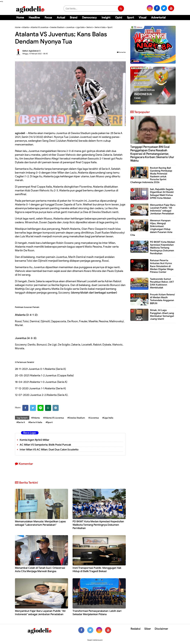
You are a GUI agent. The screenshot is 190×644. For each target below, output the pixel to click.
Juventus (70, 27)
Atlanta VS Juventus (39, 27)
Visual (143, 18)
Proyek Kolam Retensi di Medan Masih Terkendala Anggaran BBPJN (162, 299)
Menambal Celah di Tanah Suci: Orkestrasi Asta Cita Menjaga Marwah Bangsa (40, 570)
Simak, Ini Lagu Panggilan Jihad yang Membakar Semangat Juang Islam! (162, 315)
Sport (130, 18)
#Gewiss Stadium (76, 418)
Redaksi (136, 629)
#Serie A (21, 422)
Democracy (89, 18)
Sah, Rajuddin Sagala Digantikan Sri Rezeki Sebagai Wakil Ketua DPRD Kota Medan (162, 194)
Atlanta (25, 27)
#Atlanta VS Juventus (54, 418)
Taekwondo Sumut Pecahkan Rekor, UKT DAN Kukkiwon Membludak (162, 283)
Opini (119, 18)
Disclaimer (161, 629)
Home (20, 18)
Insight (106, 18)
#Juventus (94, 418)
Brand (74, 18)
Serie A (90, 27)
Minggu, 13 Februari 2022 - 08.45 (35, 54)
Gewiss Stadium (57, 27)
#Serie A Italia (35, 422)
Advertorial (158, 18)
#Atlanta (36, 418)
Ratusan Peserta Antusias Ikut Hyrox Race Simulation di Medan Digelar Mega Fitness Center (162, 266)
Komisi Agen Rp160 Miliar (34, 440)
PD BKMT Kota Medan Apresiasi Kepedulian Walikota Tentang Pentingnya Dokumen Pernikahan (98, 525)
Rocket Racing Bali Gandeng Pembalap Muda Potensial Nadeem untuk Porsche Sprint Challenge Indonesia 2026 (151, 175)
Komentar (121, 52)
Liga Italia (80, 27)
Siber (148, 629)
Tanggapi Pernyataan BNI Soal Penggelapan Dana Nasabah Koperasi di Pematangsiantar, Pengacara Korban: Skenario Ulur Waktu (152, 154)
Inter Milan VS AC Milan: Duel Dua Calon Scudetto (49, 450)
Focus (48, 18)
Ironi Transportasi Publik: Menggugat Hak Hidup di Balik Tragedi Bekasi (97, 570)
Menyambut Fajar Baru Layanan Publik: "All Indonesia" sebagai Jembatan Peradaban (40, 613)
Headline (34, 18)
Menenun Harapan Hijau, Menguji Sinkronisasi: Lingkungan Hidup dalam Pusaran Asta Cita (151, 228)
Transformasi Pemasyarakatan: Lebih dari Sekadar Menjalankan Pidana (97, 613)
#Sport (49, 422)
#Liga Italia (108, 418)
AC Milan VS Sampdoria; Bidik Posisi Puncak (45, 445)
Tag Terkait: (22, 418)
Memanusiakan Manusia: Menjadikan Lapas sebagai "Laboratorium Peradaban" (40, 523)
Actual (61, 18)
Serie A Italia (100, 27)
